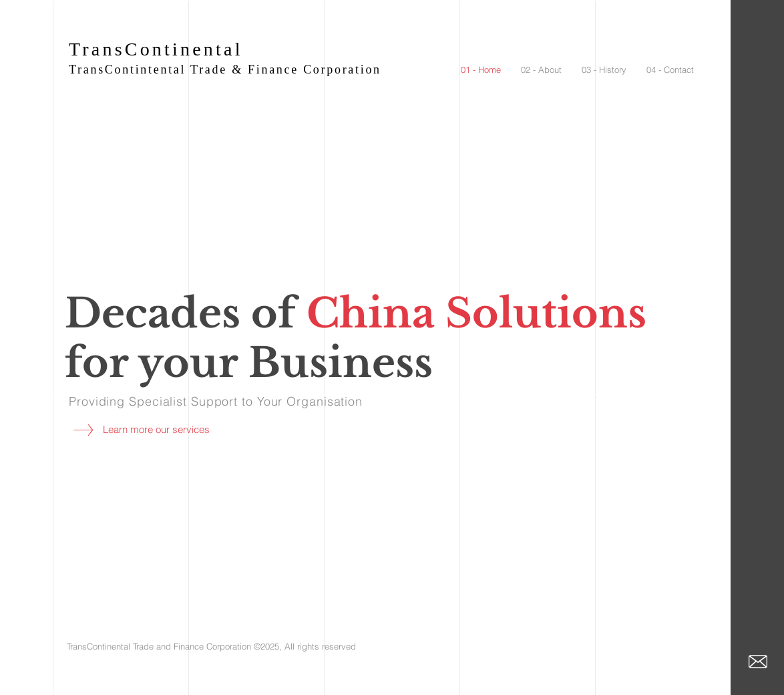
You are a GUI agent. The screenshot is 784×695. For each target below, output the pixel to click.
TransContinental (156, 49)
